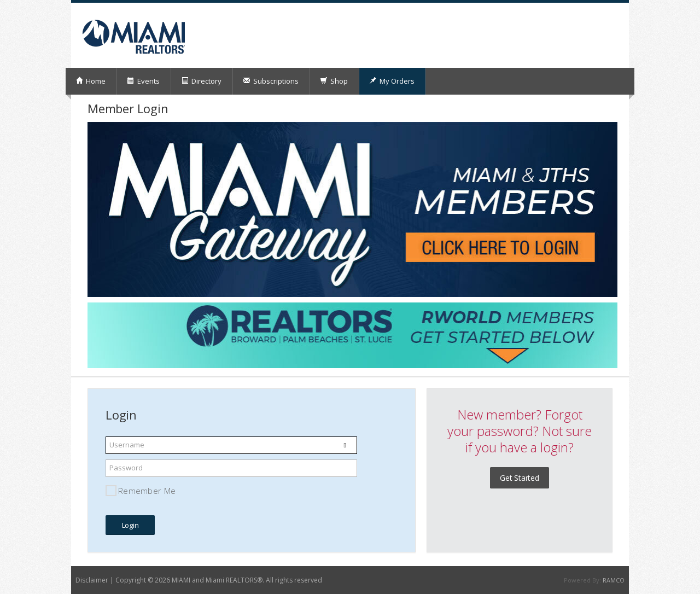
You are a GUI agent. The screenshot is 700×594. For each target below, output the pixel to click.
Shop (334, 81)
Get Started (520, 478)
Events (143, 81)
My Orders (392, 81)
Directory (201, 81)
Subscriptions (271, 81)
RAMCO (614, 580)
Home (91, 81)
